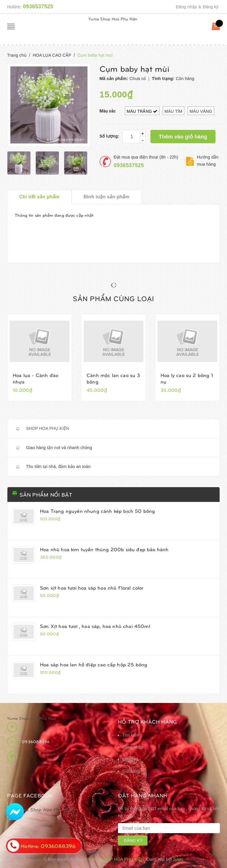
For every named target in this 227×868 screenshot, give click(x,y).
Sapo (178, 859)
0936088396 (36, 741)
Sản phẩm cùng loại (113, 298)
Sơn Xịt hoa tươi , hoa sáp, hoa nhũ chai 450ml (95, 626)
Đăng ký (211, 7)
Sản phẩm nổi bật (46, 494)
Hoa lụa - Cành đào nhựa (35, 378)
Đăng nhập (186, 7)
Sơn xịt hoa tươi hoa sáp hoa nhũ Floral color (92, 588)
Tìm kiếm (131, 735)
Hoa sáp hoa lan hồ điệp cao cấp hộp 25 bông (94, 664)
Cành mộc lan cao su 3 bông (113, 378)
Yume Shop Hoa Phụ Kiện (113, 19)
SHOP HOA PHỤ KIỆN (48, 428)
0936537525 (38, 6)
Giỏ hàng (131, 771)
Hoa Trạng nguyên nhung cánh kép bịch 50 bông (97, 511)
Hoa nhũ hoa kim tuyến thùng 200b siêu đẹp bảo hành (104, 549)
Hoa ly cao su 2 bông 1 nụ (187, 378)
